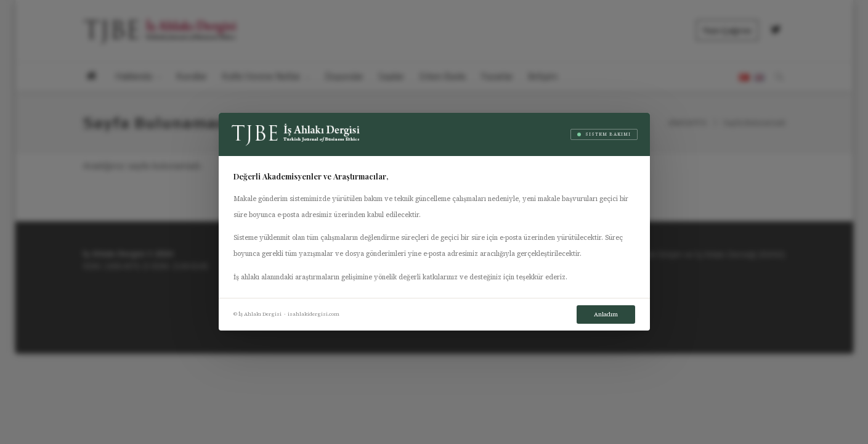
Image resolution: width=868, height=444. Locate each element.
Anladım (606, 314)
